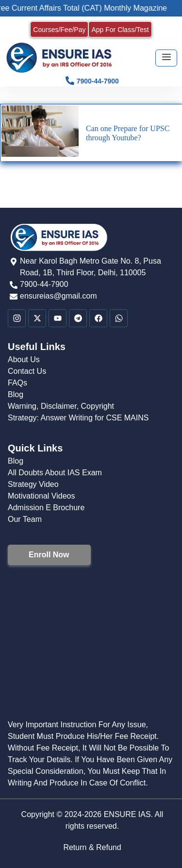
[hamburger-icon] (166, 58)
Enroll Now (49, 555)
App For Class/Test (120, 30)
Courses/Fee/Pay (59, 30)
